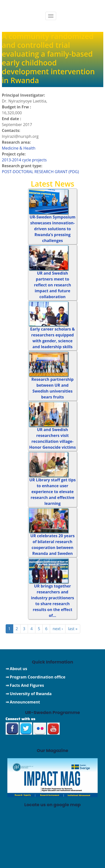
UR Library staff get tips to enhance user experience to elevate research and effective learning (53, 492)
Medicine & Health (19, 148)
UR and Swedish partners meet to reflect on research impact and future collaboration (53, 285)
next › (58, 629)
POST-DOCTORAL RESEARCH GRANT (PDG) (40, 172)
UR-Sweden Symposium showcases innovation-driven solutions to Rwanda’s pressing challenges (53, 229)
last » (73, 629)
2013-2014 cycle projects (24, 160)
